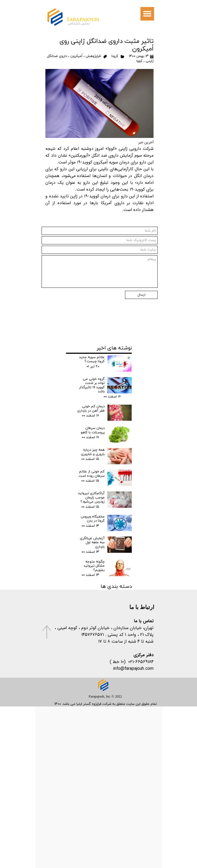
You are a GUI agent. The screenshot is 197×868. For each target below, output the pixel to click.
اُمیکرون (76, 56)
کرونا (115, 56)
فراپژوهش (93, 56)
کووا (139, 61)
